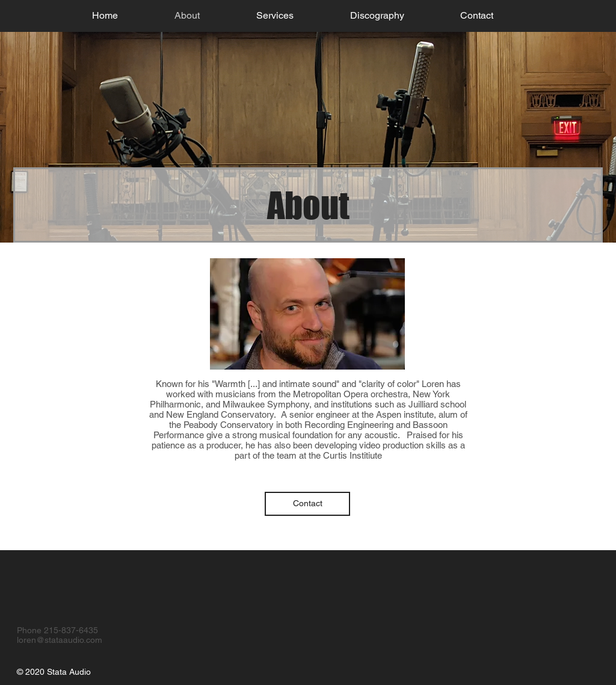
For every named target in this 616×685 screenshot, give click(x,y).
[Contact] (307, 504)
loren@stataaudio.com (60, 640)
